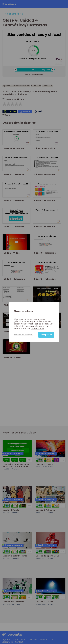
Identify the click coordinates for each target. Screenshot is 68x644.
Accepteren (46, 335)
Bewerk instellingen (23, 335)
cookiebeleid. (38, 329)
